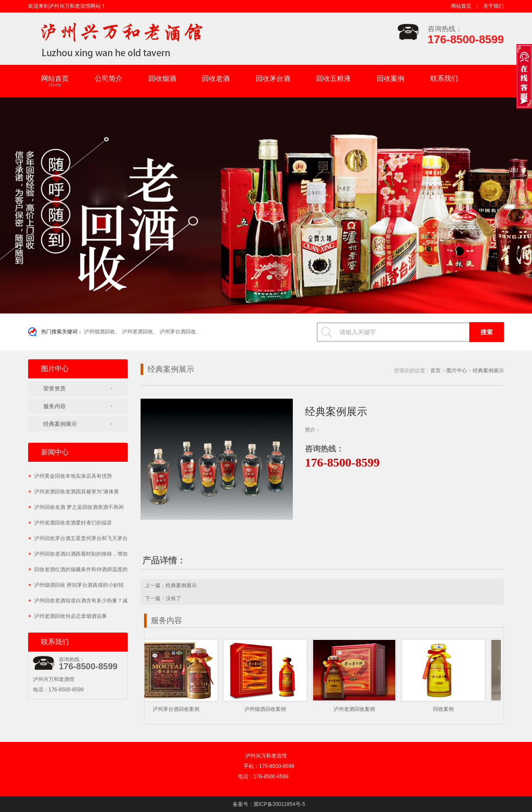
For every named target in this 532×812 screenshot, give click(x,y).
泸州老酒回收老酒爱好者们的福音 (70, 523)
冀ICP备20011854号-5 (279, 804)
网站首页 (461, 6)
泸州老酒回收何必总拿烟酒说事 (67, 616)
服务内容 (54, 406)
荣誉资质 (54, 388)
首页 (436, 371)
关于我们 (494, 6)
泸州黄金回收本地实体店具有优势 (70, 476)
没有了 (173, 598)
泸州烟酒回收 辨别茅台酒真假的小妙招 (76, 585)
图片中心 (457, 371)
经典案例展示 (60, 424)
